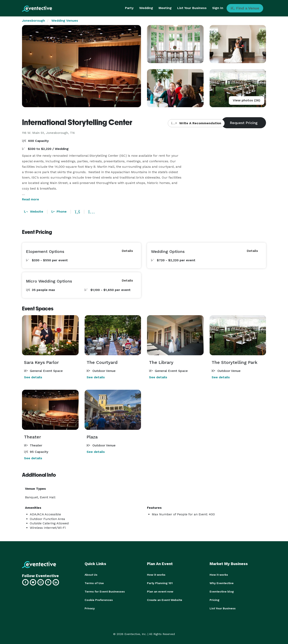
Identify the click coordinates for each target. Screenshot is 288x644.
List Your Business (192, 8)
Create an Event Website (165, 600)
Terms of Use (94, 583)
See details (33, 377)
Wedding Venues (65, 21)
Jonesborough (33, 21)
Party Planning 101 (160, 583)
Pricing (214, 600)
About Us (91, 575)
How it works (156, 575)
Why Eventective (222, 583)
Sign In (218, 8)
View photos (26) (246, 100)
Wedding (146, 8)
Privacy (90, 608)
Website (34, 211)
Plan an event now (160, 592)
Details (127, 251)
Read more (30, 199)
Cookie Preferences (99, 600)
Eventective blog (222, 592)
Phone (59, 211)
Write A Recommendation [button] (196, 123)
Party (129, 8)
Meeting (165, 8)
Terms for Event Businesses (105, 592)
